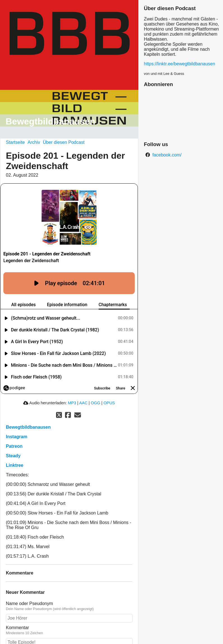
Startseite (15, 142)
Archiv (34, 142)
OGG (96, 391)
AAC (83, 391)
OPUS (109, 391)
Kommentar (18, 616)
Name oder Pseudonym (29, 592)
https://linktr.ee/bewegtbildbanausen (180, 64)
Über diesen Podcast (64, 142)
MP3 (72, 391)
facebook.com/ (167, 155)
